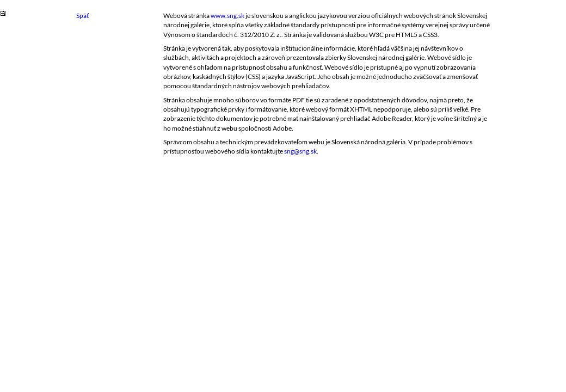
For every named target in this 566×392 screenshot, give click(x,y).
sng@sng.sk (300, 151)
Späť (82, 16)
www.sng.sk (227, 16)
